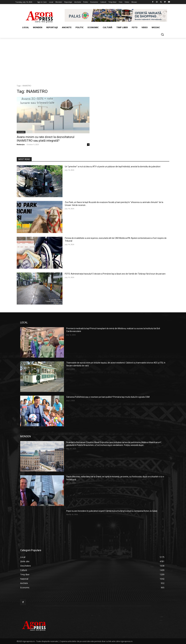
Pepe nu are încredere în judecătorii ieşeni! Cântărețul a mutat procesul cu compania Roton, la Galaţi (112, 511)
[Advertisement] (93, 60)
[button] (162, 34)
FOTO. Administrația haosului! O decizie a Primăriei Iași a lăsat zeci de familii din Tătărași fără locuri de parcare (115, 274)
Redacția (21, 144)
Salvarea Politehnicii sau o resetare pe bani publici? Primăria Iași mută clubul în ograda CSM (108, 397)
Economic (21, 132)
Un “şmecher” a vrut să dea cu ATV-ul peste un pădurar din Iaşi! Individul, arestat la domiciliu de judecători (113, 167)
